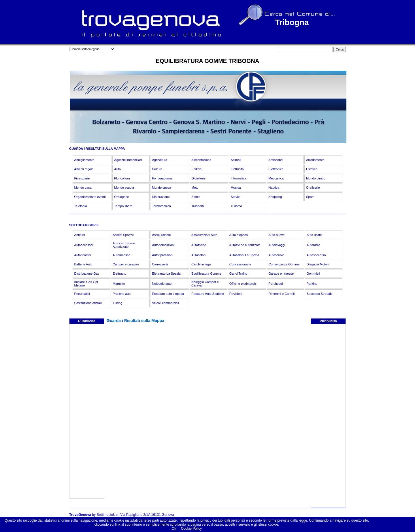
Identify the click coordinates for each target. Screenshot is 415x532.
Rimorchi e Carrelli (282, 294)
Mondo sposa (161, 188)
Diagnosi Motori (318, 264)
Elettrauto (119, 274)
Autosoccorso (316, 255)
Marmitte (119, 284)
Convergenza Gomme (284, 264)
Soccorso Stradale (320, 294)
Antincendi (276, 160)
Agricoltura (160, 160)
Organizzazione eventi (90, 197)
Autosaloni (199, 255)
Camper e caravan (126, 264)
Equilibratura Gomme (206, 274)
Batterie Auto (83, 264)
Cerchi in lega (201, 264)
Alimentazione (201, 160)
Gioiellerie (198, 178)
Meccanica (276, 178)
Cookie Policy (192, 529)
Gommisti (313, 274)
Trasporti (198, 206)
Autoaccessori (84, 245)
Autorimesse (121, 255)
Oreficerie (313, 188)
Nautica (274, 188)
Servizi (235, 197)
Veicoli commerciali (165, 303)
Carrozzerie (160, 264)
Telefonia (81, 206)
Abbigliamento (84, 160)
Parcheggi (276, 284)
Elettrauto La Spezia (166, 274)
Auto (117, 169)
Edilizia (196, 169)
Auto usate (314, 235)
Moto (195, 188)
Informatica (238, 178)
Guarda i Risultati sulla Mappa (135, 321)
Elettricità (237, 169)
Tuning (117, 303)
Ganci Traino (238, 274)
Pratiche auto (122, 294)
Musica (236, 188)
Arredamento (315, 160)
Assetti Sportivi (123, 235)
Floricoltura (122, 178)
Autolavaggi (277, 245)
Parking (312, 284)
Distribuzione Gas (87, 274)
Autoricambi (83, 255)
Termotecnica (161, 206)
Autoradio (313, 245)
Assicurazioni (161, 235)
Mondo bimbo (316, 178)
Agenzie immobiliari (128, 160)
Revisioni (236, 294)
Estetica (312, 169)
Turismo (236, 206)
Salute (196, 197)
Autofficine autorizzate (245, 245)
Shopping (275, 197)
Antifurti (80, 235)
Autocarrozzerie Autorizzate (124, 245)
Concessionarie (240, 264)
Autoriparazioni (162, 255)
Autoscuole (276, 255)
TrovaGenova (80, 515)
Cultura (157, 169)
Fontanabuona (162, 178)
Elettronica (276, 169)
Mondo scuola (124, 188)
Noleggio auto (162, 284)
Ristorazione (161, 197)
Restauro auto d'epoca (168, 294)
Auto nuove (277, 235)
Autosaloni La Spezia (244, 255)
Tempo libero (123, 206)
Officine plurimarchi (243, 284)
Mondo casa (83, 188)
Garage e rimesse (281, 274)
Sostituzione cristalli (88, 303)
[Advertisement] (87, 412)
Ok (174, 529)
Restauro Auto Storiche (208, 294)
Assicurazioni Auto (204, 235)
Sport (310, 197)
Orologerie (121, 197)
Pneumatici (82, 294)
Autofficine (199, 245)
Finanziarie (82, 178)
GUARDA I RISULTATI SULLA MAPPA (97, 149)
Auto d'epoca (239, 235)
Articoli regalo (84, 169)
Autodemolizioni (163, 245)
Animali (236, 160)
